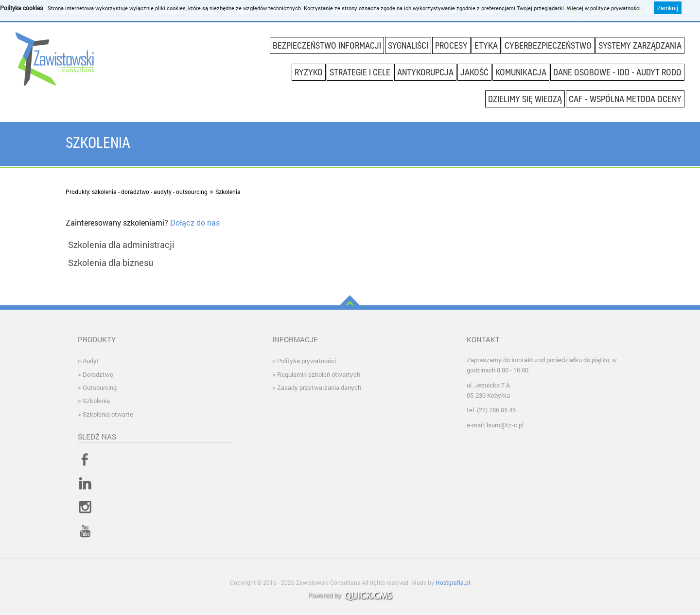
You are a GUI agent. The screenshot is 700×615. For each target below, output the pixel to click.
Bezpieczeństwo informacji (327, 45)
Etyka (486, 45)
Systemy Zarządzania (640, 45)
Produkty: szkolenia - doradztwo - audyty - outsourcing (137, 192)
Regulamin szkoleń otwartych (319, 374)
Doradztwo (98, 374)
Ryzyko (309, 72)
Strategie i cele (360, 72)
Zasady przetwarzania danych (319, 387)
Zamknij (668, 7)
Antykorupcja (425, 72)
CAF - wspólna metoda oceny (625, 99)
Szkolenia (228, 192)
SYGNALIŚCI (408, 45)
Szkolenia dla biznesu (111, 263)
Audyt (91, 361)
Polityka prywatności (306, 361)
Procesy (451, 45)
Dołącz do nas (196, 222)
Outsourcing (100, 387)
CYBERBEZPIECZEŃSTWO (548, 45)
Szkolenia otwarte (108, 414)
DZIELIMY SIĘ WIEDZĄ (525, 99)
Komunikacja (521, 72)
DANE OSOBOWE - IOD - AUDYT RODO (617, 72)
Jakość (474, 72)
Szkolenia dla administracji (121, 245)
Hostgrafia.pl (453, 582)
